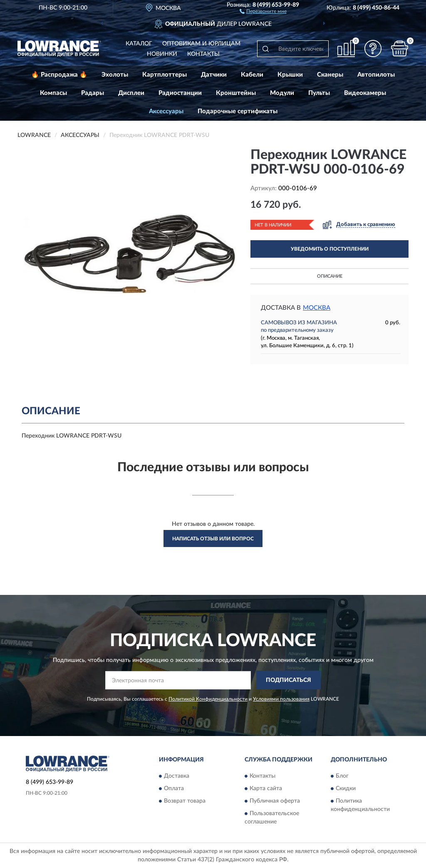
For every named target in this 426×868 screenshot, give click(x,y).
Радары (93, 93)
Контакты (203, 54)
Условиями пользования (281, 699)
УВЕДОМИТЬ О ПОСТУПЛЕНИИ (330, 249)
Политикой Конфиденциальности (208, 699)
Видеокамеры (365, 93)
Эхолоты (115, 75)
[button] (263, 11)
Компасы (53, 93)
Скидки (346, 788)
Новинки (162, 54)
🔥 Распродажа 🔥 (59, 75)
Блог (342, 776)
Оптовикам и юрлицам (201, 44)
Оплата (174, 788)
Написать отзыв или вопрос (213, 539)
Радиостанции (180, 93)
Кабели (252, 75)
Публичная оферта (275, 801)
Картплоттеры (165, 75)
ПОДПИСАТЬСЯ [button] (289, 680)
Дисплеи (131, 93)
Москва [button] (317, 308)
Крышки (290, 75)
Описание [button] (330, 276)
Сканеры (330, 75)
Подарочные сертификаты (238, 111)
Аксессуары (166, 111)
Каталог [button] (139, 44)
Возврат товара (185, 801)
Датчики (214, 75)
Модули (282, 93)
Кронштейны (236, 93)
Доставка (177, 776)
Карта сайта (266, 788)
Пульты (319, 93)
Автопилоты (376, 75)
